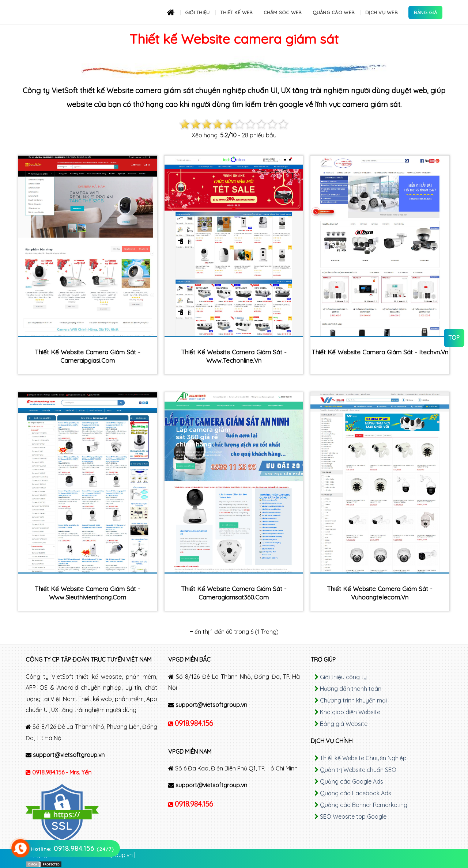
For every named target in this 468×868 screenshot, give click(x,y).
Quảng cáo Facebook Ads (356, 793)
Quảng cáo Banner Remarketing (364, 805)
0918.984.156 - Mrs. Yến (62, 772)
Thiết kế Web (236, 12)
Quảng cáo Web (334, 12)
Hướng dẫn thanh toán (351, 689)
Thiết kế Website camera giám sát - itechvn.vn (380, 352)
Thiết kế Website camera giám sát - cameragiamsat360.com (234, 593)
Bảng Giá (425, 12)
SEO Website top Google (353, 816)
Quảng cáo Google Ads (352, 781)
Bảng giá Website (344, 724)
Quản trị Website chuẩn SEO (358, 770)
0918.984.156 (194, 723)
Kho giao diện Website (350, 712)
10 (283, 124)
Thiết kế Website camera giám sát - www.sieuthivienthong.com (88, 593)
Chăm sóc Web (283, 12)
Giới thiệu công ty (343, 677)
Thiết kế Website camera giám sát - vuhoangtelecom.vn (380, 593)
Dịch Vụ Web (382, 12)
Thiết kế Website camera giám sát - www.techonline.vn (234, 356)
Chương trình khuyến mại (353, 700)
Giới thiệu (197, 12)
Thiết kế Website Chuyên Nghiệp (363, 758)
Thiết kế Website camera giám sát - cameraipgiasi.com (88, 356)
